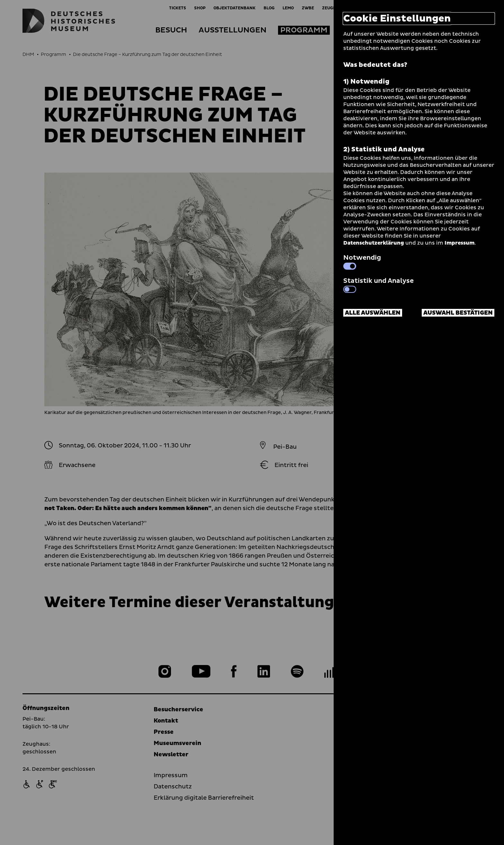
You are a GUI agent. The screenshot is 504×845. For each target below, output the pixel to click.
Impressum (459, 243)
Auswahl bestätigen (458, 313)
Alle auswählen (373, 313)
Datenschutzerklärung (374, 243)
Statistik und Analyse (378, 284)
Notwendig (362, 261)
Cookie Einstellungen (397, 18)
